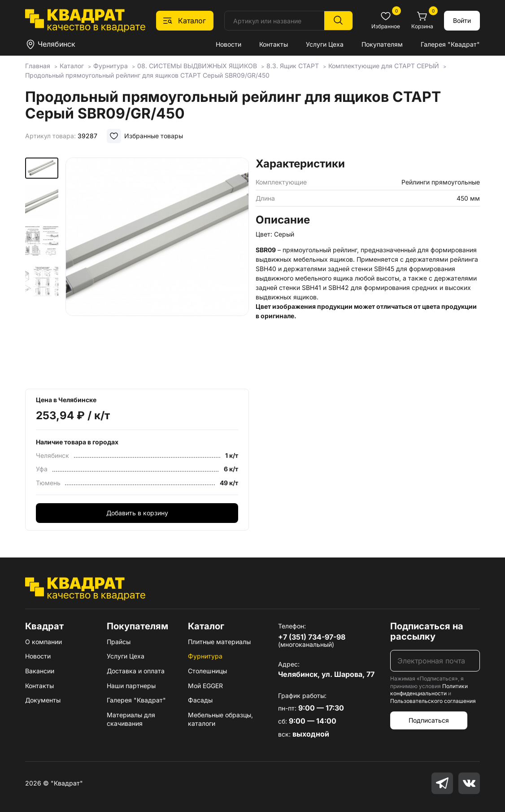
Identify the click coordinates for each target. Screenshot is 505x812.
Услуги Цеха (325, 44)
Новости (229, 44)
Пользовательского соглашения (433, 701)
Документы (43, 700)
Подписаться (429, 720)
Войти (462, 20)
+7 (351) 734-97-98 (312, 637)
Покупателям (382, 44)
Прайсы (119, 642)
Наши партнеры (131, 686)
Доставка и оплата (136, 671)
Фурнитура (205, 656)
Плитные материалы (219, 642)
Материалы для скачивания (131, 719)
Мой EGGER (205, 686)
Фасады (200, 700)
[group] (157, 270)
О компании (44, 642)
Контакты (274, 44)
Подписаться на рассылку (427, 631)
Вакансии (40, 671)
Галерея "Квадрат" (450, 44)
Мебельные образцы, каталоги (220, 719)
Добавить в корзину (137, 513)
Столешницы (207, 671)
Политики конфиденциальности (429, 690)
